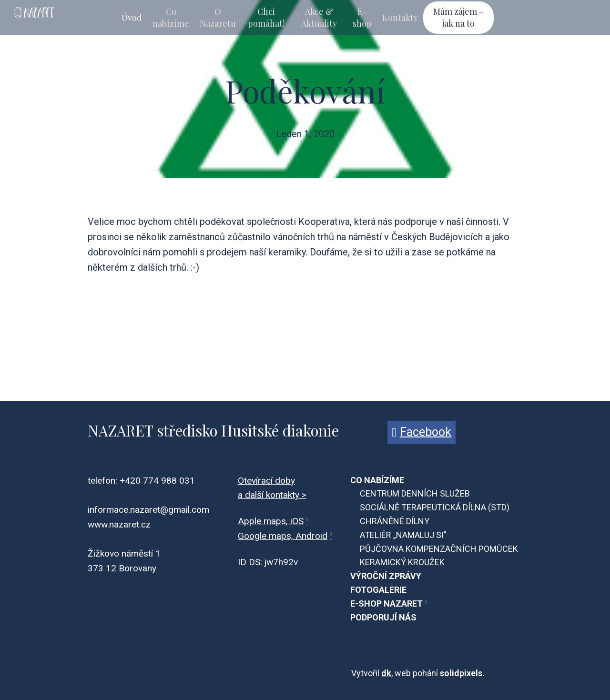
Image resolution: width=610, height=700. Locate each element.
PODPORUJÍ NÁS (383, 617)
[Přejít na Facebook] (422, 432)
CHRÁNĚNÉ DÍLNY (395, 521)
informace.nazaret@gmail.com (148, 510)
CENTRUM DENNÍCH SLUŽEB (415, 493)
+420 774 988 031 (157, 481)
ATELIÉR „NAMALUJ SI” (403, 535)
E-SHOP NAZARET (386, 604)
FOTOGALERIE (378, 590)
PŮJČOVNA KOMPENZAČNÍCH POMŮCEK (439, 549)
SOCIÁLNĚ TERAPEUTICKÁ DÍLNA (423, 507)
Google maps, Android (283, 536)
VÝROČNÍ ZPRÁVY (386, 576)
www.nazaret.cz (119, 524)
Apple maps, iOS (271, 521)
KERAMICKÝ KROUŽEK (402, 562)
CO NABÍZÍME (377, 480)
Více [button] (477, 18)
